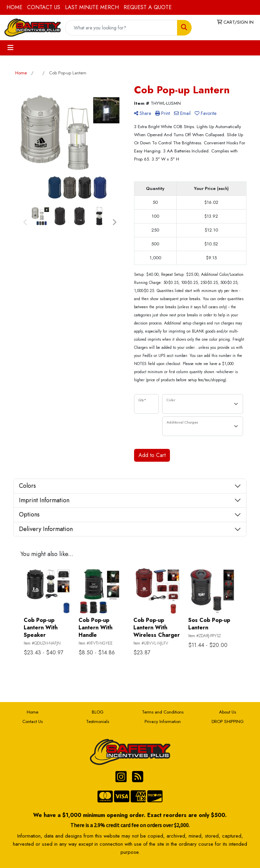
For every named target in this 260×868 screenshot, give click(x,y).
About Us (227, 712)
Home (32, 712)
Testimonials (97, 721)
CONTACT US (44, 7)
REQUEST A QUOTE (148, 7)
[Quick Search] (121, 28)
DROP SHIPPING (228, 721)
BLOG (98, 712)
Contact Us (32, 721)
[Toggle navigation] (10, 48)
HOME (14, 7)
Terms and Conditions (163, 712)
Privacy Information (163, 721)
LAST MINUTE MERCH (92, 7)
